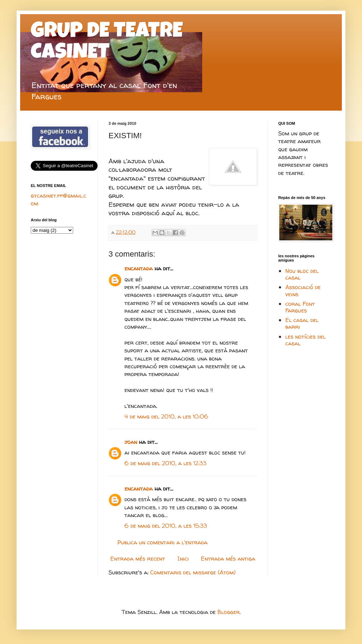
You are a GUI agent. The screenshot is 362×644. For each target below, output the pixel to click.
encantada (139, 268)
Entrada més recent (138, 558)
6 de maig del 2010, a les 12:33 (165, 463)
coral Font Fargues (300, 307)
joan (131, 442)
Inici (183, 558)
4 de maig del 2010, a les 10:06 (166, 416)
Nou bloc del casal (302, 274)
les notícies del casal (305, 340)
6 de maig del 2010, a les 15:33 (166, 526)
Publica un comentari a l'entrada (162, 542)
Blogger (229, 612)
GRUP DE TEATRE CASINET (107, 43)
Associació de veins (303, 290)
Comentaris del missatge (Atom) (193, 572)
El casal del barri (302, 323)
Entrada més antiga (228, 558)
